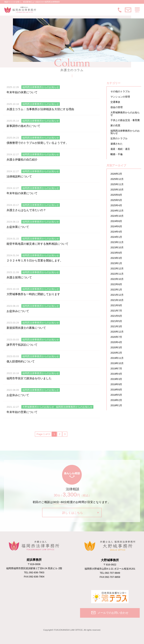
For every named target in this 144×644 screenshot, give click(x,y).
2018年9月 (116, 384)
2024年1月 (116, 237)
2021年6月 (116, 316)
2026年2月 (116, 174)
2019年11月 (117, 358)
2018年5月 (116, 395)
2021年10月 (117, 300)
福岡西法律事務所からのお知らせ (125, 132)
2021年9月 (116, 305)
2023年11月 (117, 242)
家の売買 (115, 125)
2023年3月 (116, 258)
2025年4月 (116, 205)
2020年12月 (117, 332)
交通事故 (115, 102)
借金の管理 (117, 107)
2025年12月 (117, 179)
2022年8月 (116, 284)
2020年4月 (116, 342)
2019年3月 (116, 379)
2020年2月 (116, 353)
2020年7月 (116, 337)
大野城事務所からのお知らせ (125, 114)
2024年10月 (117, 216)
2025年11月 (117, 184)
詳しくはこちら (73, 513)
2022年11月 (117, 274)
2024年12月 (117, 211)
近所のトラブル (119, 138)
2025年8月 (116, 195)
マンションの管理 (120, 97)
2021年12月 (117, 295)
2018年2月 (116, 400)
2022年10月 (117, 279)
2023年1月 (116, 263)
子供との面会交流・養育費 (125, 120)
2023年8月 (116, 253)
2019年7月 (116, 369)
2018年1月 (116, 405)
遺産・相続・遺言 (120, 149)
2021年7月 (116, 311)
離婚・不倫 (117, 154)
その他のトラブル (120, 91)
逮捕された (117, 144)
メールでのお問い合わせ (128, 10)
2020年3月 (116, 347)
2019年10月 (117, 363)
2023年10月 (117, 247)
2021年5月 (116, 321)
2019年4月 (116, 374)
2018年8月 (116, 390)
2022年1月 (116, 290)
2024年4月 (116, 232)
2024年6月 (116, 226)
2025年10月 (117, 190)
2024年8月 (116, 221)
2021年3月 (116, 326)
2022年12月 (117, 269)
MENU (137, 10)
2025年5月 (116, 200)
